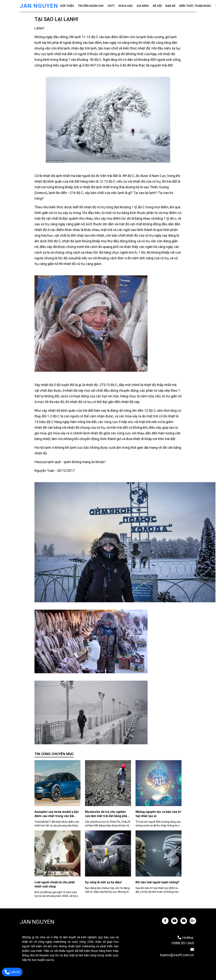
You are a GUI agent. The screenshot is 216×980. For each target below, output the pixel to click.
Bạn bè (170, 6)
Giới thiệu (67, 6)
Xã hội (157, 6)
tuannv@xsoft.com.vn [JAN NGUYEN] (177, 952)
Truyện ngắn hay (91, 6)
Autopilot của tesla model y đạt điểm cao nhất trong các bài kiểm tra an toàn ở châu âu (57, 816)
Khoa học (126, 6)
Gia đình (143, 6)
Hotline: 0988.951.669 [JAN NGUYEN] (183, 940)
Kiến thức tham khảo (195, 6)
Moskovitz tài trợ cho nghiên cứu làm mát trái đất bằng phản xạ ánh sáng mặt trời (107, 816)
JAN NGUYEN (39, 6)
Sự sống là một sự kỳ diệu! (103, 882)
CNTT (111, 6)
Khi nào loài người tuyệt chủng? (157, 882)
